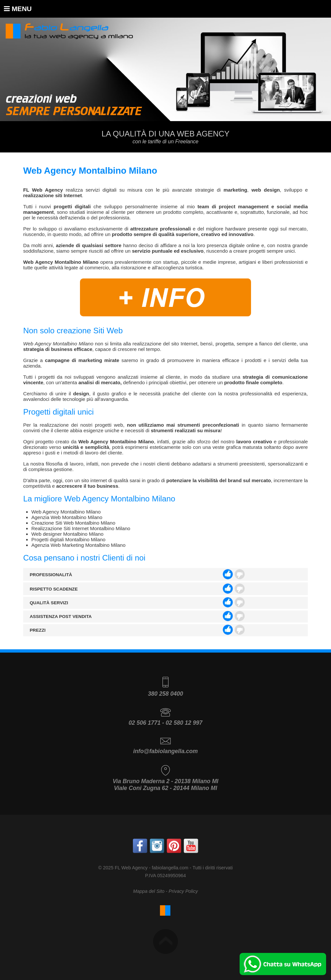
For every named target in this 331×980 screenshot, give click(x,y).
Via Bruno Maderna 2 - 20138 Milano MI (165, 781)
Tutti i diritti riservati (213, 868)
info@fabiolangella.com (165, 751)
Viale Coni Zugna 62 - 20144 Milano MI (165, 788)
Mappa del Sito (149, 891)
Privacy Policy (183, 891)
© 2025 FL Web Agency (123, 868)
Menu (18, 9)
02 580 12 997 (184, 723)
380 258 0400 (165, 694)
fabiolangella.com (170, 868)
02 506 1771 (145, 723)
